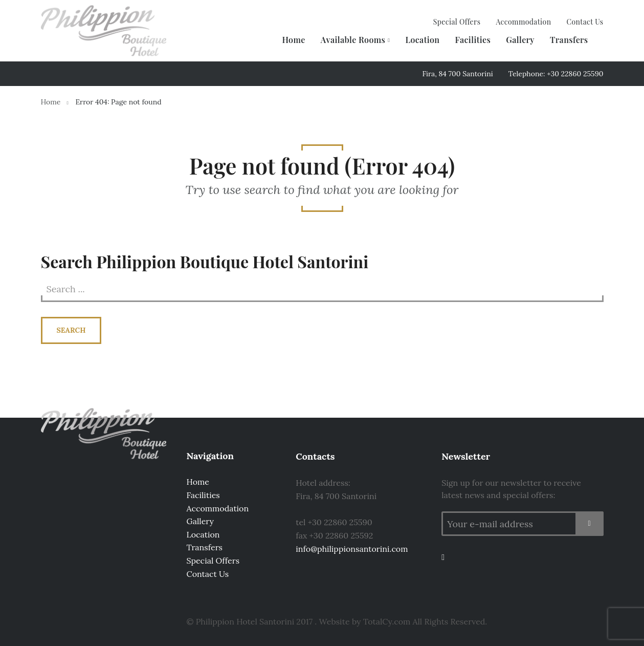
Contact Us (585, 22)
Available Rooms (353, 40)
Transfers (569, 40)
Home (293, 40)
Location (422, 40)
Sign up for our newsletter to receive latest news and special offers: (511, 489)
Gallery (520, 40)
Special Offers (457, 22)
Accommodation (523, 22)
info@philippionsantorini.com (352, 549)
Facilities (473, 40)
